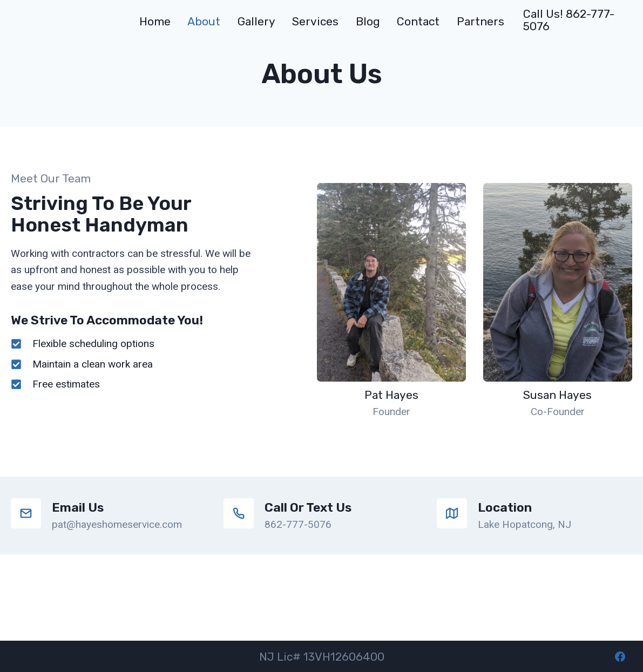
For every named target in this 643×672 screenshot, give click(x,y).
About (204, 21)
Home (155, 21)
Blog (368, 21)
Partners (480, 21)
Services (315, 21)
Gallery (256, 21)
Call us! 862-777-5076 (569, 20)
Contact (418, 21)
